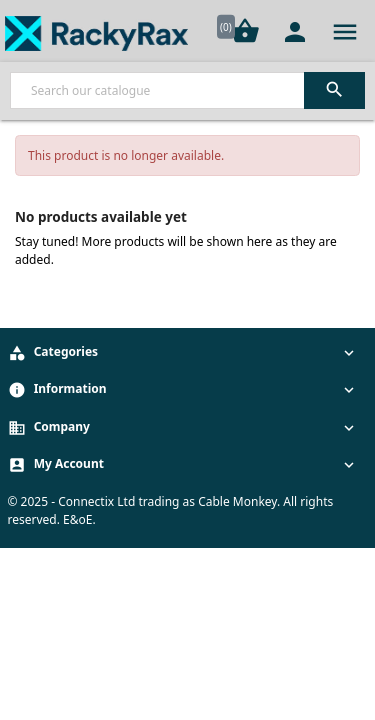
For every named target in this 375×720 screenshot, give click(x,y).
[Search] (187, 90)
